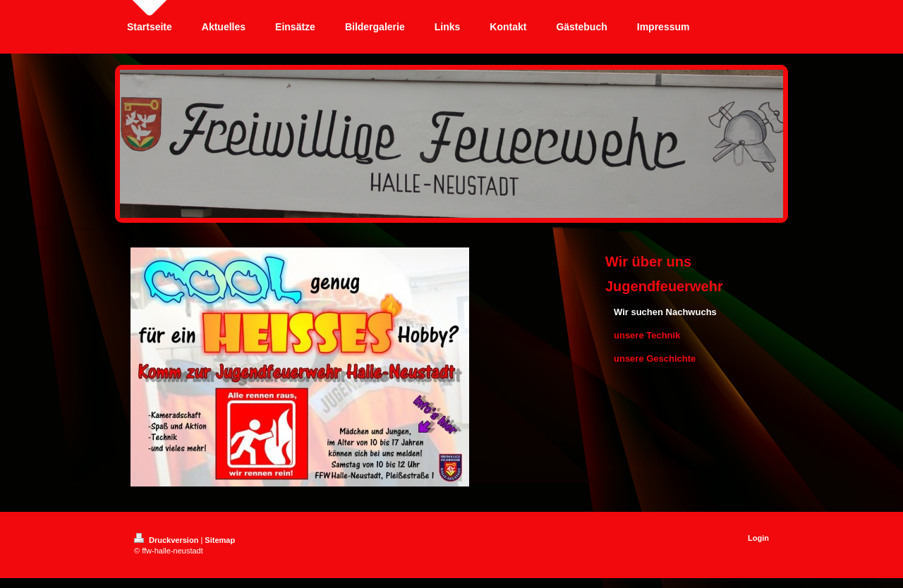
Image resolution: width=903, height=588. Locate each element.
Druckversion (167, 540)
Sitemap (220, 540)
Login (758, 538)
